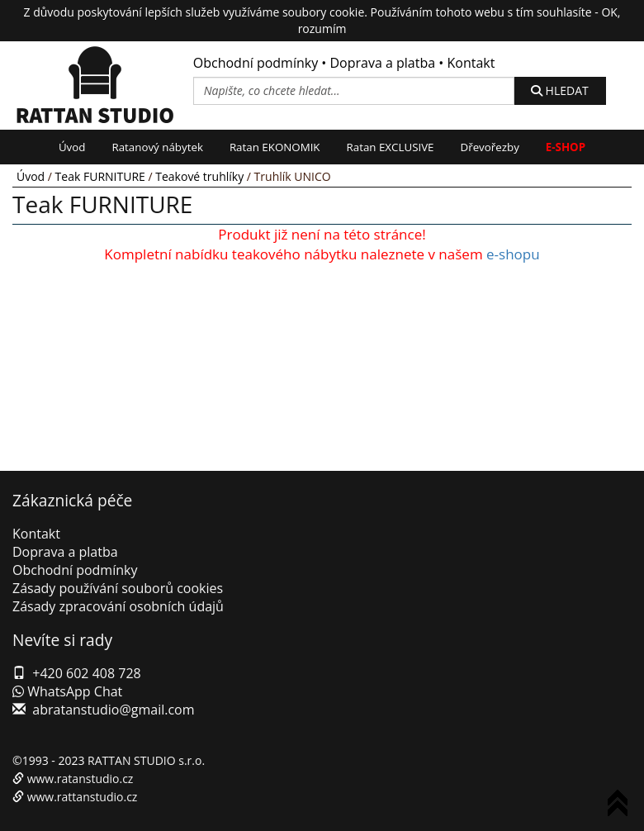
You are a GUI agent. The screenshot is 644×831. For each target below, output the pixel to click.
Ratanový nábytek (157, 147)
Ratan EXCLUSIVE (391, 147)
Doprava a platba (383, 63)
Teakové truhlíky (199, 176)
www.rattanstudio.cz (83, 797)
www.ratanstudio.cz (80, 779)
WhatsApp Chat (67, 691)
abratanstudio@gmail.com (113, 710)
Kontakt (471, 63)
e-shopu (513, 254)
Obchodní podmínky (256, 63)
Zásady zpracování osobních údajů (118, 606)
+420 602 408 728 (86, 673)
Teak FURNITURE (100, 176)
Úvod (72, 147)
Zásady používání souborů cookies (118, 588)
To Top (621, 806)
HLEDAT (560, 90)
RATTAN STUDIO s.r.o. (146, 760)
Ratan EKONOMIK (275, 147)
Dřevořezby (490, 147)
